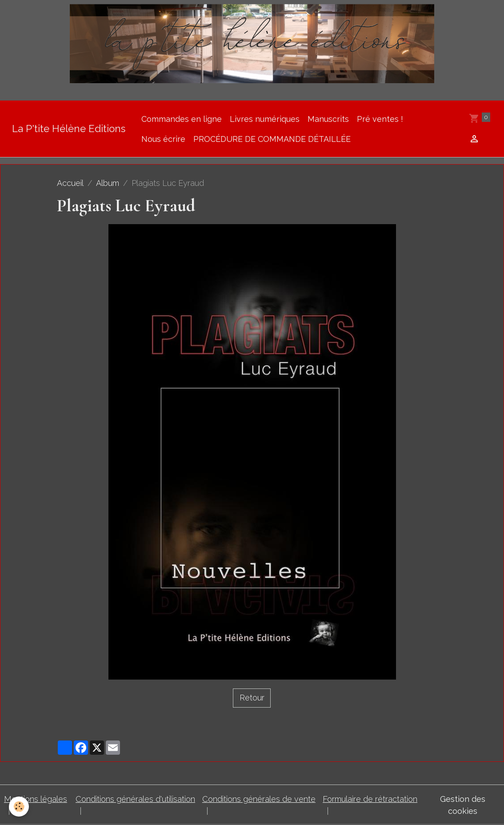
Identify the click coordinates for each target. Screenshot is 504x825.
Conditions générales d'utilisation (135, 799)
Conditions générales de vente (259, 799)
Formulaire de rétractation (370, 799)
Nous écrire (163, 139)
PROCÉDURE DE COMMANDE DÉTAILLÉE (272, 139)
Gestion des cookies (463, 805)
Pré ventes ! (380, 119)
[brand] (69, 129)
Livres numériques (265, 119)
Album (108, 183)
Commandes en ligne (182, 119)
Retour (252, 698)
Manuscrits (328, 119)
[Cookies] (19, 807)
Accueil (70, 183)
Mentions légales (36, 799)
